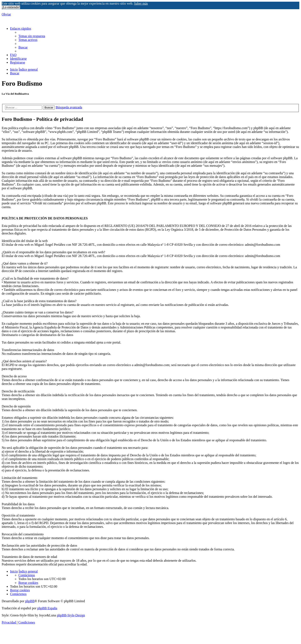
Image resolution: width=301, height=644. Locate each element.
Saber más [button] (141, 3)
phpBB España (47, 608)
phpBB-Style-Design (71, 615)
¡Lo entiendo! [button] (11, 7)
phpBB (30, 601)
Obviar (6, 14)
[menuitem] (32, 36)
